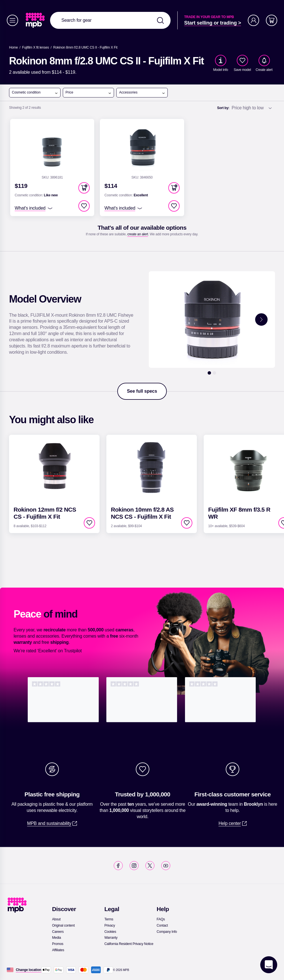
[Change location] (29, 970)
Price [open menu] (89, 93)
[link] (36, 20)
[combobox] (110, 20)
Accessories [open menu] (142, 93)
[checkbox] (242, 60)
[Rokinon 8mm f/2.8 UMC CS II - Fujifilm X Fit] (85, 47)
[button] (84, 188)
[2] (214, 373)
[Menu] (12, 20)
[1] (209, 373)
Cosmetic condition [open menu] (35, 93)
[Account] (253, 20)
